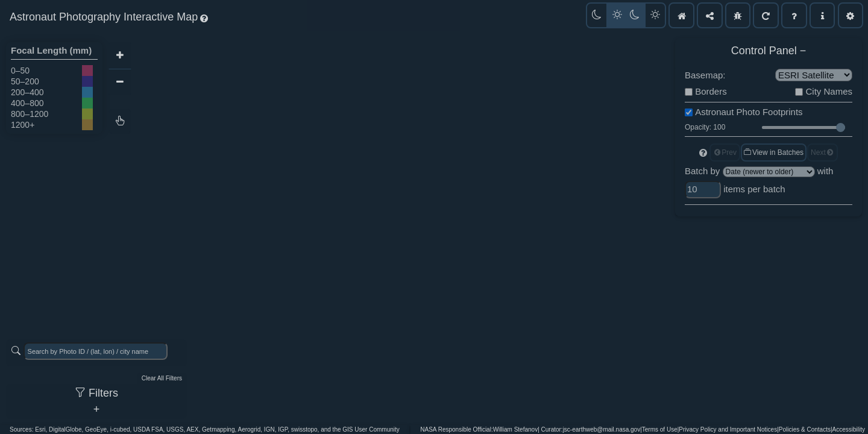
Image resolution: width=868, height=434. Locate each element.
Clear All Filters (162, 378)
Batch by (702, 171)
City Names (829, 91)
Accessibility (849, 429)
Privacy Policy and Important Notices (728, 429)
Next (822, 153)
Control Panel (764, 51)
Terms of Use (660, 429)
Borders (711, 91)
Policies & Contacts (805, 429)
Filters (96, 393)
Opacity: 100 (705, 127)
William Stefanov (515, 429)
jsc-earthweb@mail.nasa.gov (602, 429)
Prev (725, 153)
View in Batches (773, 153)
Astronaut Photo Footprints (749, 112)
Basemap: (705, 75)
